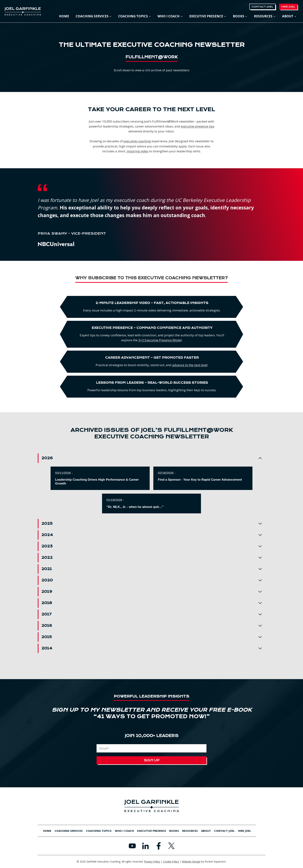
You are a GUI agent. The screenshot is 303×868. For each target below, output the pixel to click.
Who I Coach (124, 831)
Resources (190, 831)
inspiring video (138, 151)
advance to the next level (208, 365)
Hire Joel (288, 7)
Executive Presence (152, 831)
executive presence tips (198, 126)
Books (174, 831)
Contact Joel (262, 7)
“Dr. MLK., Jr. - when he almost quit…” (135, 507)
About (206, 831)
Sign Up (152, 760)
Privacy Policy (152, 862)
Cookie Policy (171, 862)
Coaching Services (69, 831)
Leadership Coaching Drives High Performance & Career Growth (97, 482)
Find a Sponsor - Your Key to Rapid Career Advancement (200, 480)
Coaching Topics (99, 831)
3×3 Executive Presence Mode (177, 340)
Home (64, 16)
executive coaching (137, 141)
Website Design (191, 862)
